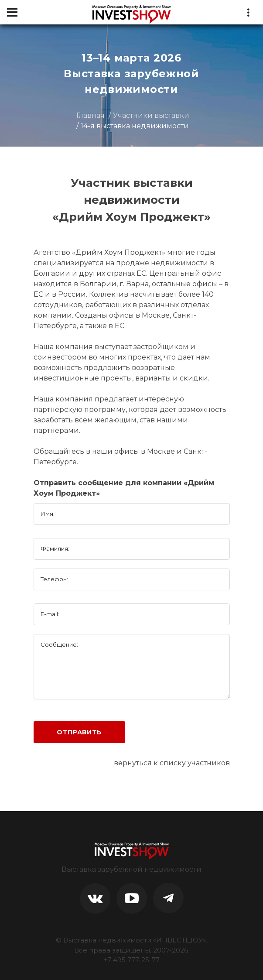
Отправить (79, 732)
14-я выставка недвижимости (135, 126)
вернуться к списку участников (172, 763)
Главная (91, 115)
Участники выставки (151, 115)
